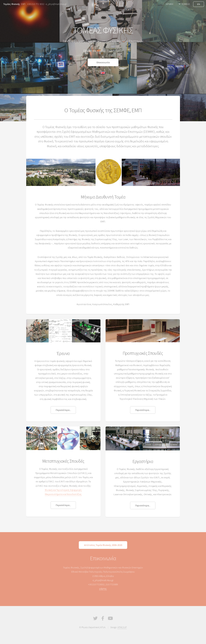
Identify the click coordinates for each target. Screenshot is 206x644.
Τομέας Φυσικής (12, 4)
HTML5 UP (122, 627)
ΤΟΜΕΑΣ (186, 4)
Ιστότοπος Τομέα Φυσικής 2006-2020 (103, 545)
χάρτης (103, 589)
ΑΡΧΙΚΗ (169, 4)
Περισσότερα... (63, 410)
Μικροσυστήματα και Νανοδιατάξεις (63, 494)
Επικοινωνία (103, 62)
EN (198, 4)
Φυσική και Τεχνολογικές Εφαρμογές (63, 490)
